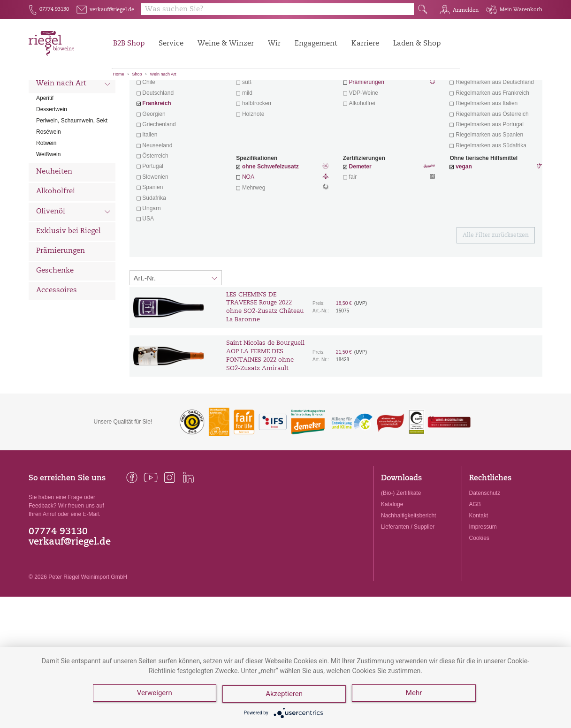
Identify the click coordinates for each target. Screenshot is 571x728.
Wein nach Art (163, 74)
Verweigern (155, 695)
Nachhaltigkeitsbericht (408, 568)
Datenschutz (485, 545)
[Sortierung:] (176, 330)
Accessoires (57, 343)
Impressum (483, 579)
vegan (464, 219)
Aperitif (45, 150)
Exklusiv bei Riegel (69, 284)
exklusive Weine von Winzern (492, 124)
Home (119, 74)
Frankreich (156, 155)
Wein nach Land (73, 117)
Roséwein (49, 184)
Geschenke (55, 323)
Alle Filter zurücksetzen (496, 288)
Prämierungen (61, 303)
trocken (252, 124)
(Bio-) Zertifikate (401, 545)
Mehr (416, 695)
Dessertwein (52, 161)
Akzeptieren (285, 695)
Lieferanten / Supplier (408, 579)
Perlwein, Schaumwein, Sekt (72, 173)
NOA (282, 230)
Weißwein (48, 206)
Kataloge (392, 556)
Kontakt (479, 568)
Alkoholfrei (56, 244)
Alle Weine (55, 96)
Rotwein (46, 195)
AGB (475, 556)
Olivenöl (73, 265)
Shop (137, 74)
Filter (338, 96)
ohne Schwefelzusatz (270, 219)
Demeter (360, 219)
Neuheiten (54, 224)
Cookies (479, 590)
